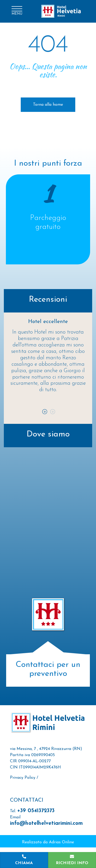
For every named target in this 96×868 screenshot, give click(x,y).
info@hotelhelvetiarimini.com (46, 823)
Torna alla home (48, 105)
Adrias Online (61, 842)
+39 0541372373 (36, 811)
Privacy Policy (23, 778)
